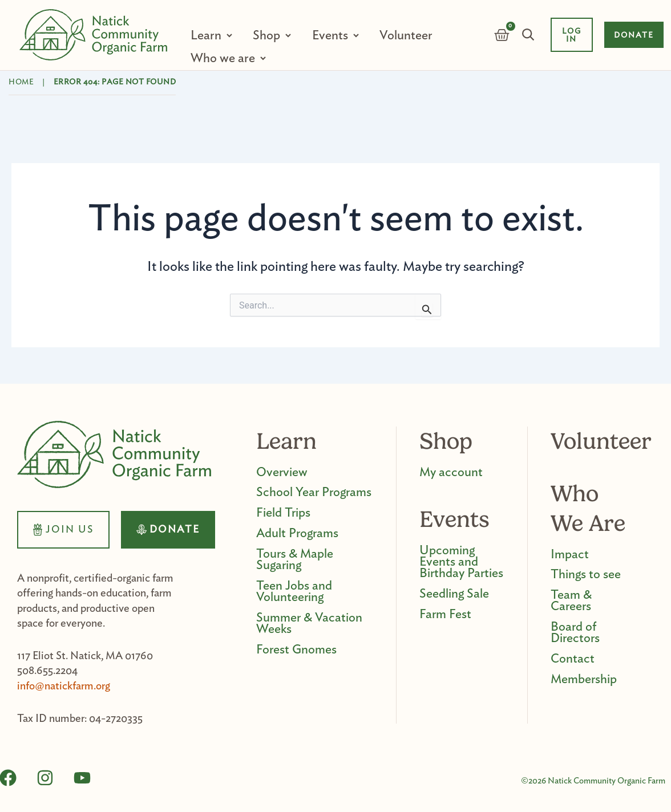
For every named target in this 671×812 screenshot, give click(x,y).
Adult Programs (297, 534)
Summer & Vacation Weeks (310, 624)
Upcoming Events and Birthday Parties (461, 562)
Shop (265, 35)
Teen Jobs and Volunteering (294, 592)
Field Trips (283, 513)
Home (21, 82)
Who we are (223, 58)
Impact (570, 554)
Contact (573, 659)
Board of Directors (575, 633)
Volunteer (401, 35)
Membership (584, 680)
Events (327, 35)
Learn (206, 35)
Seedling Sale (454, 594)
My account (451, 472)
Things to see (586, 575)
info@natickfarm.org (64, 686)
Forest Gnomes (296, 650)
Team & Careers (571, 601)
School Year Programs (314, 493)
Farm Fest (445, 615)
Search (527, 35)
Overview (282, 472)
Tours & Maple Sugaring (295, 560)
